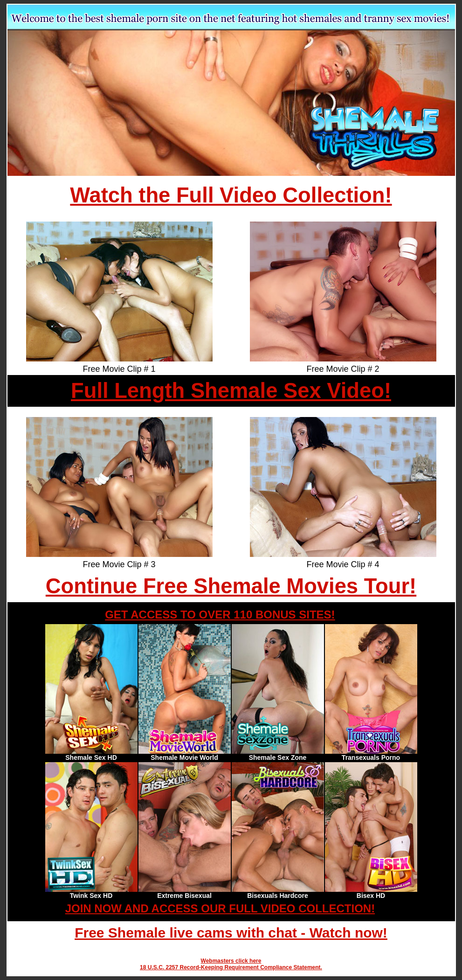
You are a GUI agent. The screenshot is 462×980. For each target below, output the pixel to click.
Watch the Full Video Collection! (231, 195)
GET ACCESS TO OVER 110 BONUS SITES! (220, 615)
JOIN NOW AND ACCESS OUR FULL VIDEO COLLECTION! (220, 908)
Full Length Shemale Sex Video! (231, 391)
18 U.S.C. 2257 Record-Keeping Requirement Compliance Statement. (231, 967)
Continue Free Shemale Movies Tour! (231, 586)
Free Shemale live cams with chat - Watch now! (231, 933)
